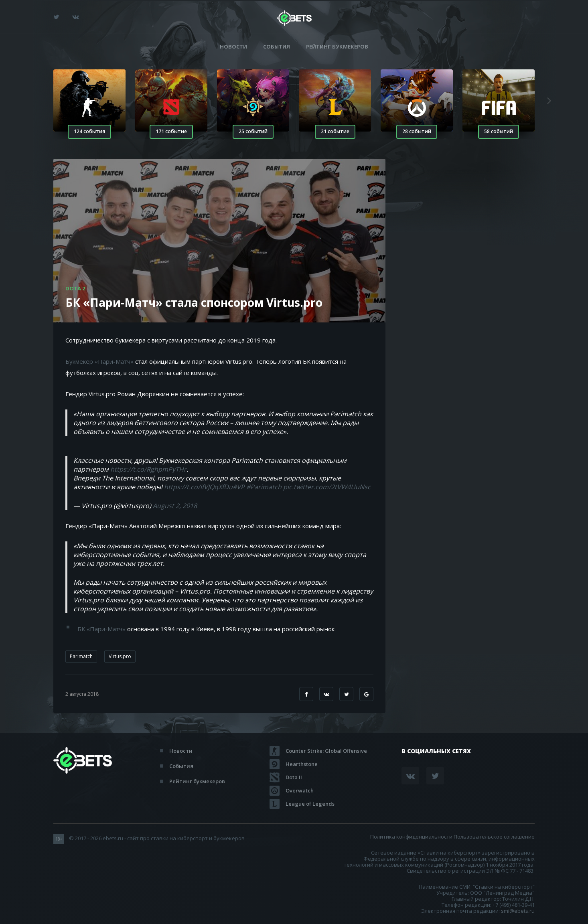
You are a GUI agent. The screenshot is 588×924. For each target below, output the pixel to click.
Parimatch (81, 656)
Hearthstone (302, 764)
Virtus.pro (120, 656)
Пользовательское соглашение (494, 837)
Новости (233, 47)
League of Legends (310, 804)
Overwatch (300, 790)
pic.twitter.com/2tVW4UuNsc (327, 487)
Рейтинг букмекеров (337, 47)
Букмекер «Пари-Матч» (99, 361)
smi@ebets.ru (518, 911)
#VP (239, 487)
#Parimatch (264, 487)
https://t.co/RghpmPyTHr (148, 469)
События (277, 47)
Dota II (294, 777)
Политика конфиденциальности (411, 837)
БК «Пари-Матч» (101, 629)
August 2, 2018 (175, 506)
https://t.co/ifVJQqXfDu (198, 487)
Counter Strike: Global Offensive (326, 751)
